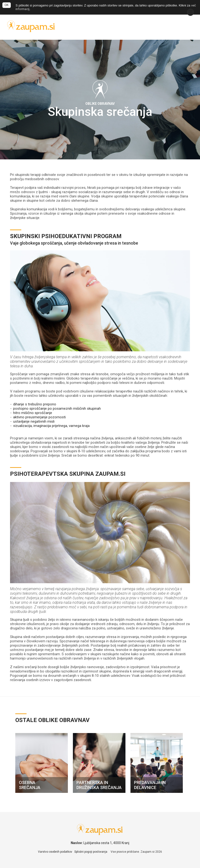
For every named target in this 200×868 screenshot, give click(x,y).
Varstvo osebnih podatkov (55, 852)
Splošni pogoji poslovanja (91, 852)
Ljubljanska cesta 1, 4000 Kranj (106, 843)
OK (7, 5)
